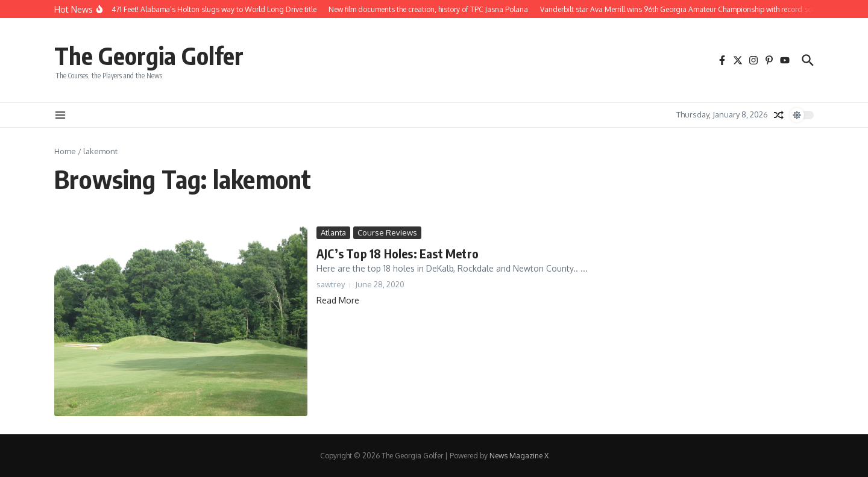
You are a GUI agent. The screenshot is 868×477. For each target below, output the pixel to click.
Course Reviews (387, 232)
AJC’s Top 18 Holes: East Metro (398, 253)
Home (65, 151)
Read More (338, 300)
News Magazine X (519, 456)
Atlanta (333, 232)
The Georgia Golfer (149, 55)
